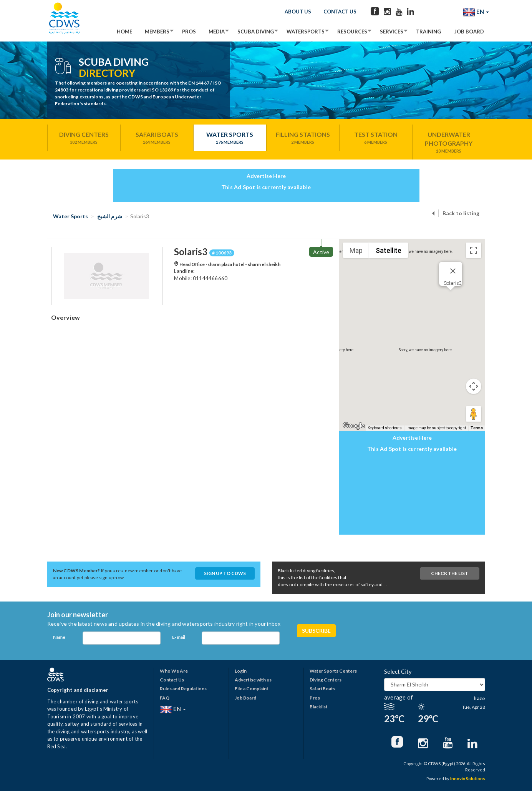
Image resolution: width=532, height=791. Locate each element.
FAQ (165, 698)
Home (124, 32)
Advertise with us (253, 680)
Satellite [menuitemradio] (389, 250)
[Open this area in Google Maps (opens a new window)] (354, 426)
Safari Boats (157, 138)
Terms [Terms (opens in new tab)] (477, 428)
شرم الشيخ (109, 216)
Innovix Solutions (468, 779)
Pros (189, 32)
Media (217, 32)
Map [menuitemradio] (356, 250)
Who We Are (174, 671)
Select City (398, 671)
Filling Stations (303, 138)
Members (157, 32)
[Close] (453, 271)
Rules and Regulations (183, 689)
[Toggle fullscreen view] (474, 250)
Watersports (306, 32)
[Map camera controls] (474, 386)
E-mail (179, 637)
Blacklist (319, 707)
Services (392, 32)
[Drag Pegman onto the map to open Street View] (474, 414)
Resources (352, 32)
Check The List (450, 573)
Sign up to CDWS (225, 573)
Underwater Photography (449, 142)
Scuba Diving (256, 32)
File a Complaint (252, 689)
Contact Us (340, 12)
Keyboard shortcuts (385, 428)
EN (476, 12)
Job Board (469, 32)
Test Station (376, 138)
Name (59, 637)
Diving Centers (84, 138)
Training (428, 32)
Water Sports (230, 138)
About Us (298, 12)
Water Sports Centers (333, 671)
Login (241, 671)
